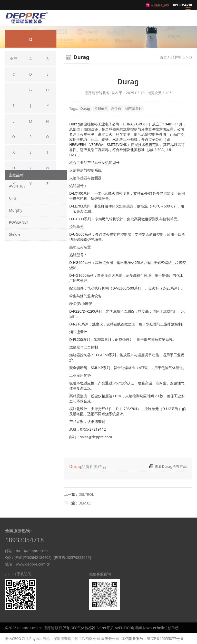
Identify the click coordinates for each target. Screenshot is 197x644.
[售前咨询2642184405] (33, 557)
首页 (163, 57)
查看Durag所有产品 (171, 466)
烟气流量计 (134, 108)
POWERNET (19, 222)
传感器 (82, 178)
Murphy (16, 210)
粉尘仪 (116, 108)
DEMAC (85, 503)
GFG (13, 198)
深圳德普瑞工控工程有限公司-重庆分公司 (86, 638)
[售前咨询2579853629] (72, 557)
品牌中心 (178, 57)
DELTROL (86, 494)
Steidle (15, 234)
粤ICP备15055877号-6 (165, 638)
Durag (85, 108)
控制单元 (101, 108)
